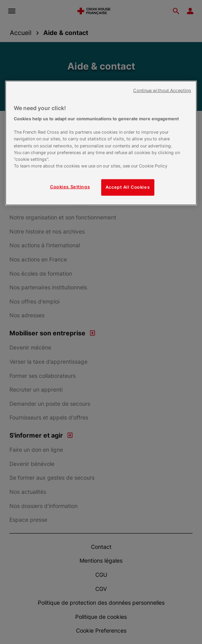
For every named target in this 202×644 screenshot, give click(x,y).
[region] (101, 143)
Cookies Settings (70, 186)
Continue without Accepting (162, 90)
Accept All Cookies (128, 187)
